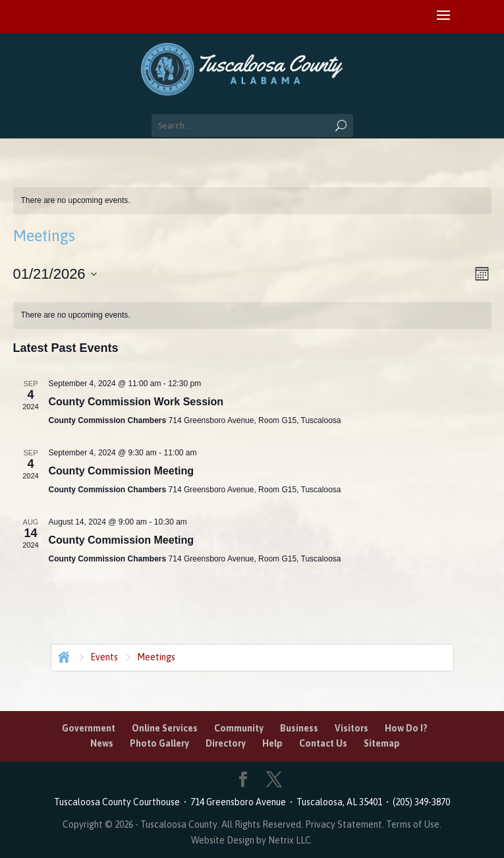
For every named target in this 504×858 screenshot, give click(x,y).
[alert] (252, 201)
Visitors (351, 728)
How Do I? (406, 728)
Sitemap (382, 743)
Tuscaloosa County (179, 824)
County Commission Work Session (136, 402)
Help (272, 743)
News (102, 743)
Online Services (165, 728)
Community (239, 728)
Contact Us (323, 743)
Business (299, 728)
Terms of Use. (414, 824)
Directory (226, 743)
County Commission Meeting (121, 471)
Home (63, 656)
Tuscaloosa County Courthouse (119, 802)
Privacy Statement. (345, 824)
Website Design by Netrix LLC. (252, 840)
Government (89, 728)
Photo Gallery (159, 743)
